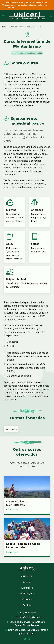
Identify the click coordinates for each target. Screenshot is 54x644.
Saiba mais (12, 510)
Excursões (27, 588)
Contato (27, 605)
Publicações (27, 594)
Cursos (27, 582)
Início (5, 27)
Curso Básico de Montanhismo (17, 503)
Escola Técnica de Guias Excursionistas (23, 545)
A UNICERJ (27, 576)
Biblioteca (27, 599)
